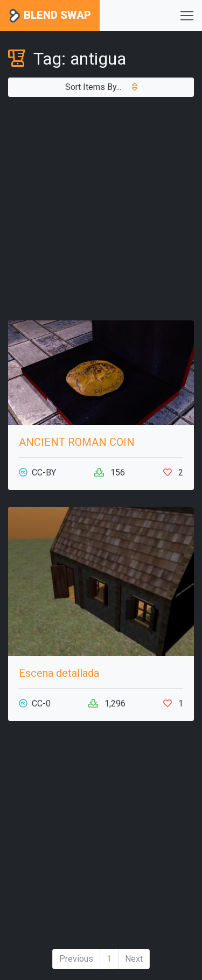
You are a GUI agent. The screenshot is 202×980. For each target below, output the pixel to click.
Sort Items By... (101, 87)
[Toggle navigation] (187, 16)
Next (134, 959)
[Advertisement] (101, 209)
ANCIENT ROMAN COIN (77, 442)
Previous (76, 959)
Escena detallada (59, 673)
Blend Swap (50, 16)
